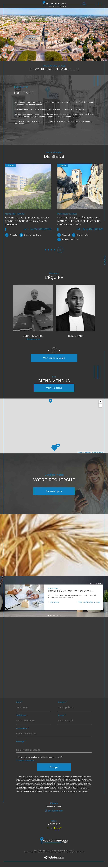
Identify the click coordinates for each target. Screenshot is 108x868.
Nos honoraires (29, 853)
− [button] (100, 406)
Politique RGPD (73, 853)
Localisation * (23, 729)
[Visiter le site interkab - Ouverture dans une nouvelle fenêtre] (54, 829)
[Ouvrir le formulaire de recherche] (84, 4)
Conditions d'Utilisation (67, 792)
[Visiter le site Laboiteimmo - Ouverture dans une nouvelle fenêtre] (54, 861)
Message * (21, 742)
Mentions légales (50, 853)
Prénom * (63, 703)
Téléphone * (22, 716)
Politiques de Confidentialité (48, 792)
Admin (59, 853)
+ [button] (100, 402)
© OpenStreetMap (98, 453)
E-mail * (62, 716)
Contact (105, 260)
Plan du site (39, 853)
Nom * (19, 703)
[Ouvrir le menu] (100, 4)
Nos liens (65, 853)
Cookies (81, 853)
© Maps (87, 453)
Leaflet (80, 453)
